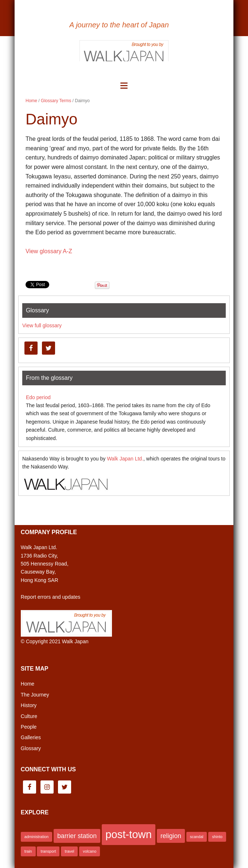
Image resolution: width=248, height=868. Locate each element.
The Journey (35, 695)
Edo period (38, 397)
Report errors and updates (51, 597)
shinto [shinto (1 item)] (217, 837)
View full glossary (42, 325)
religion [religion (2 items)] (171, 836)
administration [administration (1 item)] (36, 837)
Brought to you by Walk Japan (124, 50)
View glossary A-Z (49, 251)
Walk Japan (75, 641)
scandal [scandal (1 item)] (197, 837)
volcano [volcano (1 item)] (90, 851)
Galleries (31, 737)
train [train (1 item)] (28, 851)
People (29, 727)
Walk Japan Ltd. (125, 459)
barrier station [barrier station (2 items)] (77, 836)
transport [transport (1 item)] (48, 851)
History (29, 705)
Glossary (31, 748)
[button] (124, 86)
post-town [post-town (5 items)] (129, 834)
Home (28, 684)
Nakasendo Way (124, 11)
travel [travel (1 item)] (69, 851)
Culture (29, 716)
